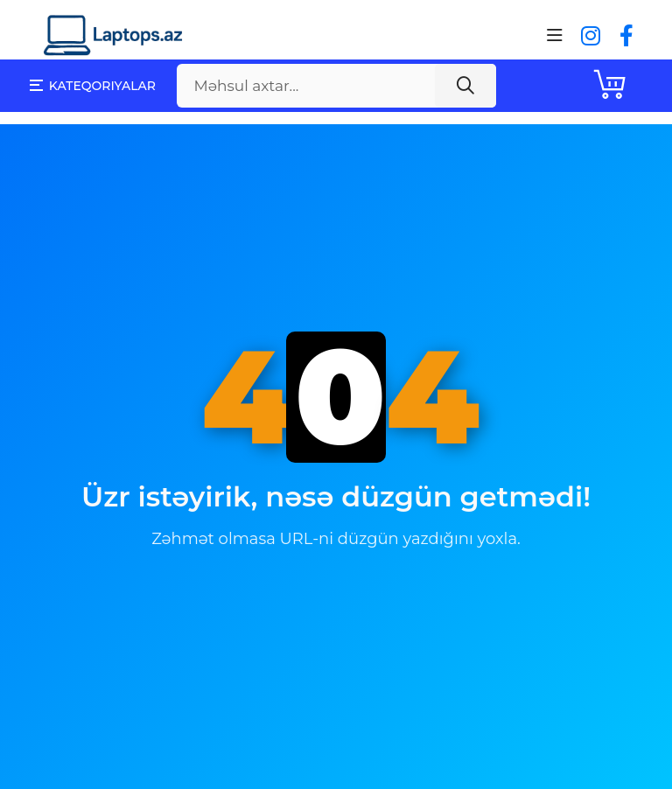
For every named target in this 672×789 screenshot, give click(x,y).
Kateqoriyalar (93, 86)
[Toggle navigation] (555, 36)
